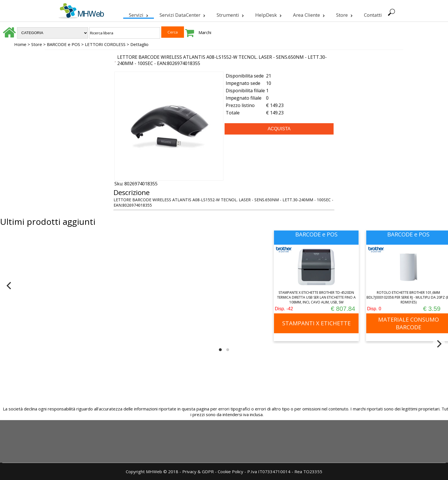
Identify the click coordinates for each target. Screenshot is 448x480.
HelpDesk (268, 14)
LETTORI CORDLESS (105, 44)
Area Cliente (308, 14)
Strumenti (230, 14)
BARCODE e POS (63, 44)
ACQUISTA (279, 129)
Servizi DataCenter (182, 14)
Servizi (138, 14)
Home (20, 44)
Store (344, 14)
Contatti (372, 15)
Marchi (205, 32)
